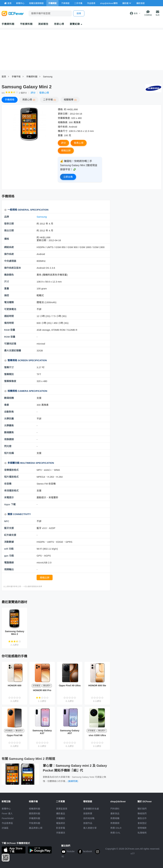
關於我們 (142, 809)
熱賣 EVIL (115, 833)
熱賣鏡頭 (115, 823)
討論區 (5, 828)
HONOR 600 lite (97, 685)
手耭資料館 (32, 77)
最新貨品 (115, 814)
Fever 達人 (7, 814)
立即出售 (68, 177)
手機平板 (16, 77)
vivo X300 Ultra (97, 735)
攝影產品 (61, 814)
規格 (10, 100)
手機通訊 (61, 818)
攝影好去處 (91, 809)
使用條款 (142, 828)
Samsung (48, 77)
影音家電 (61, 828)
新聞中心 (6, 809)
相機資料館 (35, 809)
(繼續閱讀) (73, 781)
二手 (50, 100)
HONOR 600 (15, 685)
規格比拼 (66, 151)
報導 (70, 100)
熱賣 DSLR (116, 828)
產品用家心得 (36, 828)
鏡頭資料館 (35, 814)
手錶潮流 (61, 833)
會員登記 (142, 823)
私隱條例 (142, 833)
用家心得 (59, 24)
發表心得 (44, 93)
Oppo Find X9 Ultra (70, 685)
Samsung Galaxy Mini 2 (15, 633)
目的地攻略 (89, 818)
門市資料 (115, 809)
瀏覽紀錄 (76, 24)
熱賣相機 (115, 818)
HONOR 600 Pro (42, 690)
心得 (29, 100)
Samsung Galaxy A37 (42, 732)
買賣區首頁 (62, 809)
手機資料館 (8, 24)
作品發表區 (7, 823)
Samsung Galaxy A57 (70, 732)
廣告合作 (142, 818)
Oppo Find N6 (15, 735)
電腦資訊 (61, 823)
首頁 (4, 77)
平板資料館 (26, 24)
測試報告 (43, 24)
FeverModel (8, 818)
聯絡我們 (142, 814)
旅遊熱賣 (88, 814)
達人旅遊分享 (90, 828)
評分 (33, 93)
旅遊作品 (88, 823)
